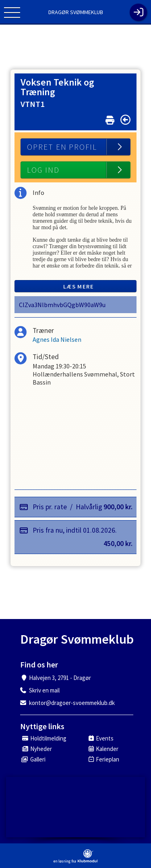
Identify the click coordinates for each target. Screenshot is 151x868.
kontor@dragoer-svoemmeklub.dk (72, 703)
